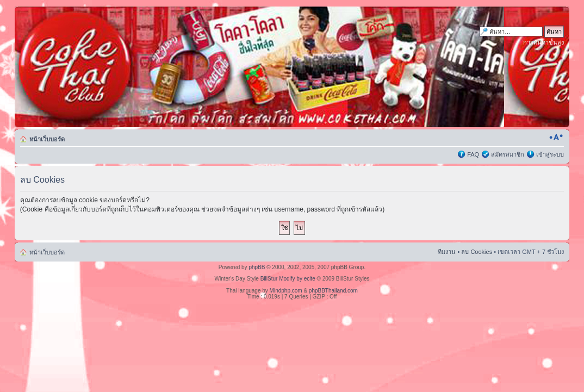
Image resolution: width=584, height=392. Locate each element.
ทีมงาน (447, 252)
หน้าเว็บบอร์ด (47, 139)
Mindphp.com (286, 291)
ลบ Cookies (477, 252)
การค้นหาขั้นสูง (543, 42)
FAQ (473, 154)
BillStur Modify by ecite (288, 279)
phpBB (257, 267)
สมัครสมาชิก (508, 154)
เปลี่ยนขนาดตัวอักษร (556, 137)
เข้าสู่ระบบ (550, 154)
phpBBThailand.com (333, 291)
